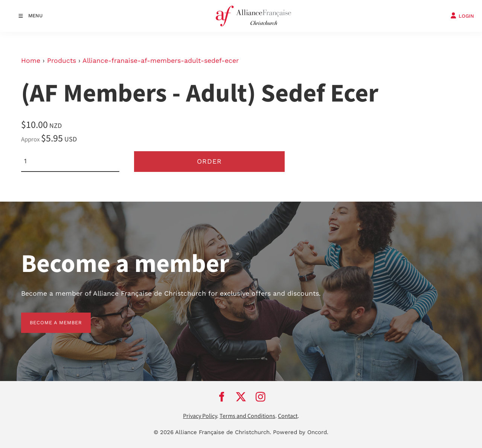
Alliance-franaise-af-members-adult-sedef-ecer (161, 61)
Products (62, 61)
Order (209, 161)
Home (31, 61)
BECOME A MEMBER (47, 317)
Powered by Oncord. (301, 432)
